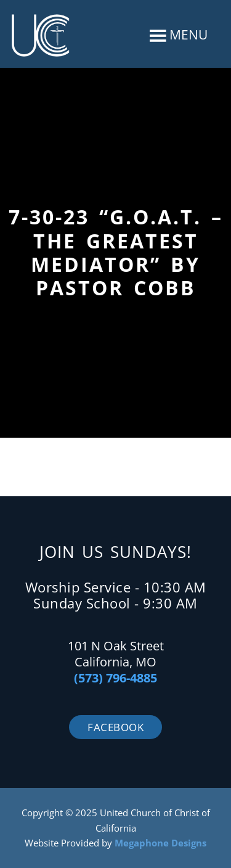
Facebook (115, 727)
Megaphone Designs (160, 843)
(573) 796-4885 (115, 678)
